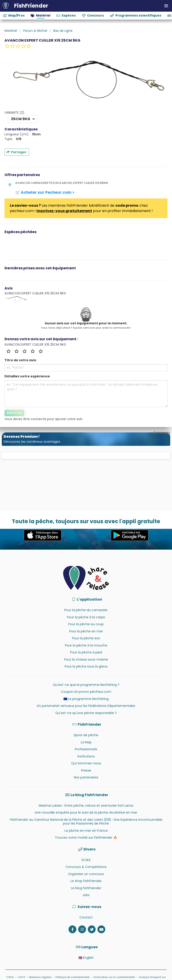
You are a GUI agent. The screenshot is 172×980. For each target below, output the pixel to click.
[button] (166, 6)
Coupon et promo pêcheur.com (86, 692)
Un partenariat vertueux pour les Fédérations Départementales (86, 706)
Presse (86, 770)
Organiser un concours (86, 874)
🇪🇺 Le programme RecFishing (86, 699)
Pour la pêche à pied (86, 652)
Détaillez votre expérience (27, 376)
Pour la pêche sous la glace (86, 666)
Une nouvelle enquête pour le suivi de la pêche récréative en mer (86, 812)
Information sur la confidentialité (114, 977)
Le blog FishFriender (86, 888)
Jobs (86, 895)
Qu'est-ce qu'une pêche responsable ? (86, 713)
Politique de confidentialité (72, 977)
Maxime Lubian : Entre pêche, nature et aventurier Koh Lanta (86, 806)
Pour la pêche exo (86, 638)
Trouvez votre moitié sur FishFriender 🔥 (86, 838)
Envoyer (14, 413)
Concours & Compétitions (86, 867)
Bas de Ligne (63, 31)
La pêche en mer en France (86, 831)
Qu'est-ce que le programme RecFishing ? (86, 685)
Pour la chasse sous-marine (86, 659)
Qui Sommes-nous (86, 763)
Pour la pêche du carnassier (86, 610)
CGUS (10, 977)
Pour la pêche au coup (86, 624)
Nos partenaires (86, 777)
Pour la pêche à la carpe (86, 617)
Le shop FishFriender (86, 881)
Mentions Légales (40, 977)
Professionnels (86, 749)
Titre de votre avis (20, 360)
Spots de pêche (86, 735)
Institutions (86, 756)
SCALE (86, 860)
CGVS (21, 977)
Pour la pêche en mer (86, 631)
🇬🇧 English (86, 958)
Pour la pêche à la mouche (86, 645)
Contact (86, 917)
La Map (86, 742)
